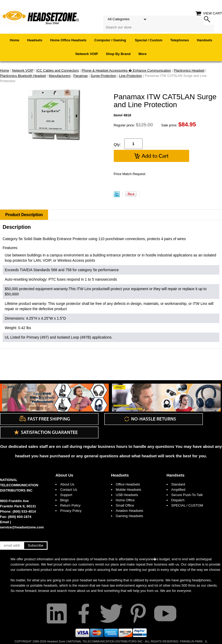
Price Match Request (130, 174)
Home (14, 40)
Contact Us (69, 490)
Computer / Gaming (111, 40)
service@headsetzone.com (22, 527)
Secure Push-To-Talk (187, 495)
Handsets (205, 40)
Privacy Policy (71, 511)
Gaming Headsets (130, 516)
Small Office (125, 505)
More (143, 54)
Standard (178, 484)
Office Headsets (128, 484)
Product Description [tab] (24, 215)
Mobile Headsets (129, 490)
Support (66, 495)
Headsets (35, 40)
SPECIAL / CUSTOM (187, 505)
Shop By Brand (118, 54)
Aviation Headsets (130, 511)
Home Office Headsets (68, 40)
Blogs (64, 500)
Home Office (125, 500)
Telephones (180, 40)
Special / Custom (149, 40)
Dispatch (178, 500)
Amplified (178, 490)
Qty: (117, 144)
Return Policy (70, 505)
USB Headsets (127, 495)
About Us (64, 475)
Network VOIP (87, 54)
